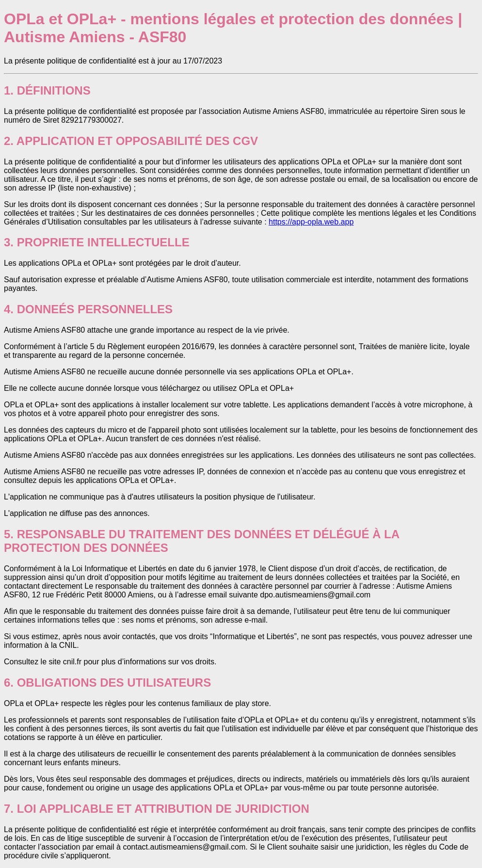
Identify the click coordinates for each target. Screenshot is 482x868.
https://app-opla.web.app (311, 222)
